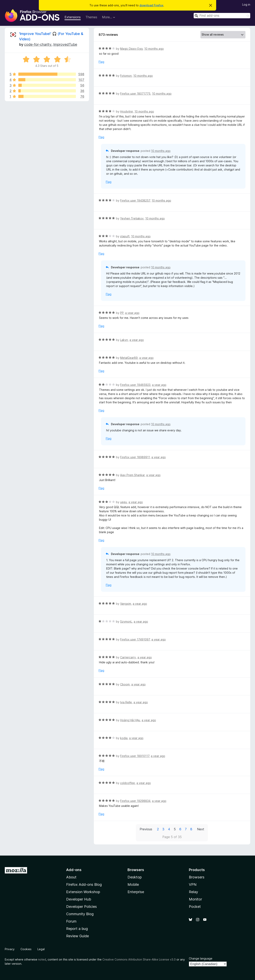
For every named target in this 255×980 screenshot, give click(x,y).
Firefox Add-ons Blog (84, 884)
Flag (101, 62)
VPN (193, 884)
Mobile (133, 884)
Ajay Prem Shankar (132, 475)
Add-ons (74, 870)
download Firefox (151, 5)
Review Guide (77, 936)
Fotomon (126, 76)
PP (122, 313)
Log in (246, 4)
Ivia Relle (126, 702)
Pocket (195, 907)
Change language (201, 958)
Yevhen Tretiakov (132, 218)
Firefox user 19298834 (135, 801)
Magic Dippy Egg (131, 49)
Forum (71, 921)
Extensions (73, 17)
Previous (146, 829)
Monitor (195, 899)
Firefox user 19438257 (135, 200)
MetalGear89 (129, 358)
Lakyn (124, 340)
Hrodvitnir (127, 111)
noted (42, 959)
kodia (124, 738)
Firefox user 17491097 (135, 639)
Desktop (135, 877)
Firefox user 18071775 (135, 94)
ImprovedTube (65, 44)
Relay (193, 892)
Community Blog (80, 914)
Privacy (10, 949)
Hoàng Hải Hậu (130, 720)
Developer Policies (81, 907)
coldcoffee (127, 783)
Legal (41, 949)
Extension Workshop (83, 892)
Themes (91, 17)
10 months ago (154, 49)
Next (201, 829)
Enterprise (136, 892)
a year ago (132, 313)
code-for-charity (38, 44)
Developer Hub (79, 899)
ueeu (124, 502)
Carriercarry (128, 657)
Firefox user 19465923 (135, 385)
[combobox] (222, 16)
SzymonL (126, 621)
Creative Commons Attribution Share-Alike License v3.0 (139, 959)
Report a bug (77, 929)
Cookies (26, 949)
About (71, 877)
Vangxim (126, 604)
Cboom (125, 684)
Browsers (197, 877)
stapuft (125, 236)
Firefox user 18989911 (135, 457)
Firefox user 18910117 (135, 756)
